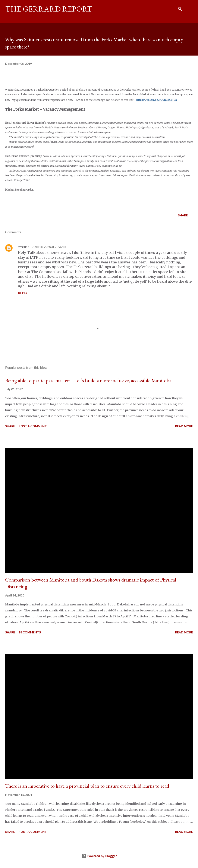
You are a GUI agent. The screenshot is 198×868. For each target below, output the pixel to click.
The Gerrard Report (49, 9)
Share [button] (183, 215)
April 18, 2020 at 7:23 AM (49, 247)
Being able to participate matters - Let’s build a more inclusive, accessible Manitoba (88, 380)
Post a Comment (33, 426)
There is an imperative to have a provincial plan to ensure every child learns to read (87, 786)
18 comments (30, 632)
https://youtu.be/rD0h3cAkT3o (157, 100)
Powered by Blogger (99, 856)
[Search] (180, 8)
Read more (184, 426)
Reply (23, 293)
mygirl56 (24, 247)
